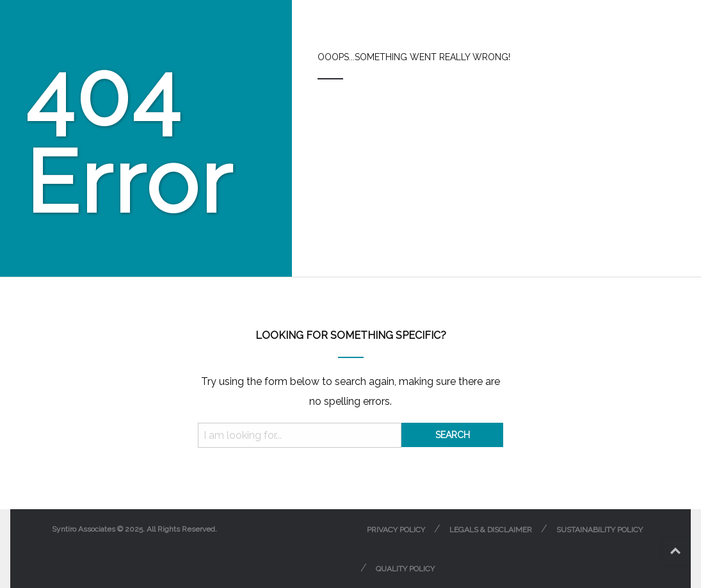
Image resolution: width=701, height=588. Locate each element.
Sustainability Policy (600, 530)
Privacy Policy (396, 530)
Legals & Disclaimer (491, 530)
